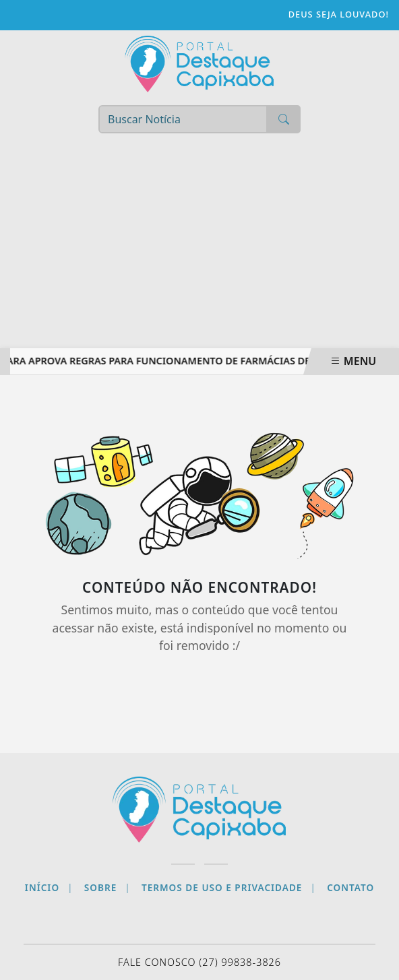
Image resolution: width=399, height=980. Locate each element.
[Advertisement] (199, 247)
